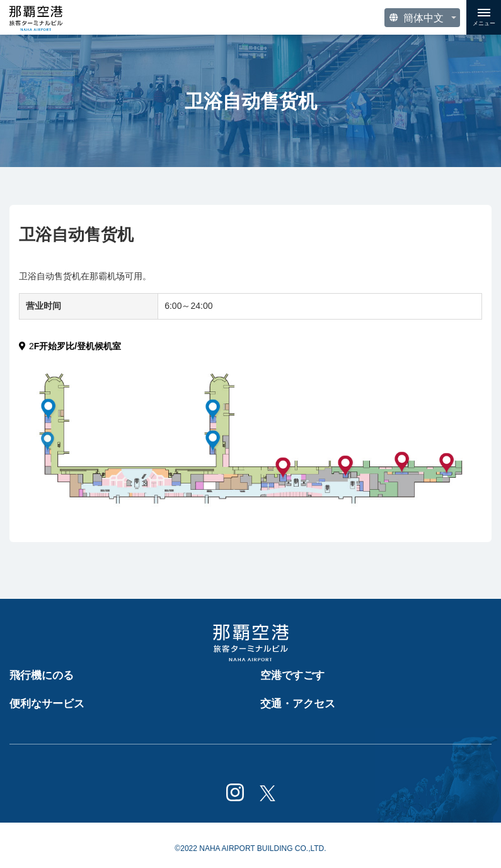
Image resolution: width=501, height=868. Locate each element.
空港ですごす (292, 675)
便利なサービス (47, 704)
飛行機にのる (42, 675)
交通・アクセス (298, 704)
